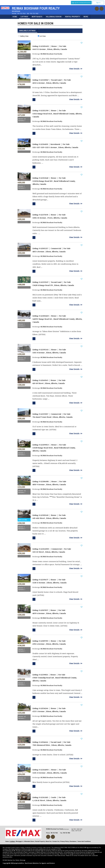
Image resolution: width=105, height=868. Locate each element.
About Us (48, 841)
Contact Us (56, 841)
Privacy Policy (64, 841)
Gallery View (23, 36)
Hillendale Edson (54, 17)
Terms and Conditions (84, 841)
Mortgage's (37, 17)
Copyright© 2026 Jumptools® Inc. (14, 863)
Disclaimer (73, 841)
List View (42, 36)
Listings (24, 17)
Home (15, 17)
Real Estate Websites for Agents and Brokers (40, 863)
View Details (74, 69)
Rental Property (73, 17)
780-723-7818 (21, 14)
